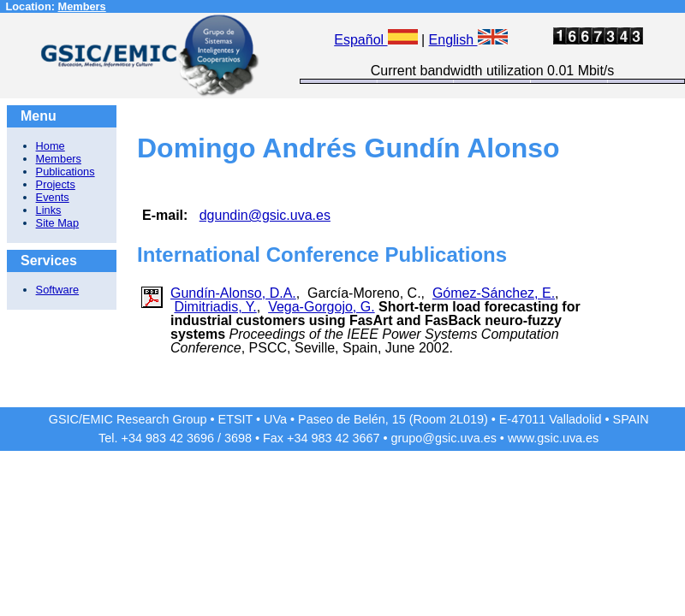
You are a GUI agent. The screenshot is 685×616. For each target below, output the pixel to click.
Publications (66, 172)
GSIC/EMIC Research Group (128, 419)
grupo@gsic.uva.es (443, 438)
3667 (366, 438)
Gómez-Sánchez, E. (494, 293)
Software (58, 290)
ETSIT (236, 419)
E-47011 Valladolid (551, 419)
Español (375, 40)
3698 (238, 438)
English (468, 40)
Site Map (58, 223)
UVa (275, 419)
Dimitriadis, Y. (215, 307)
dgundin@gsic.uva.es (265, 215)
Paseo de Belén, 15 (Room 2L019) (393, 419)
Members (82, 6)
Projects (56, 184)
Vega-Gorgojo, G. (322, 307)
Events (53, 197)
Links (49, 210)
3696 (200, 438)
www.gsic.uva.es (553, 438)
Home (51, 146)
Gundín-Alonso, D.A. (233, 293)
